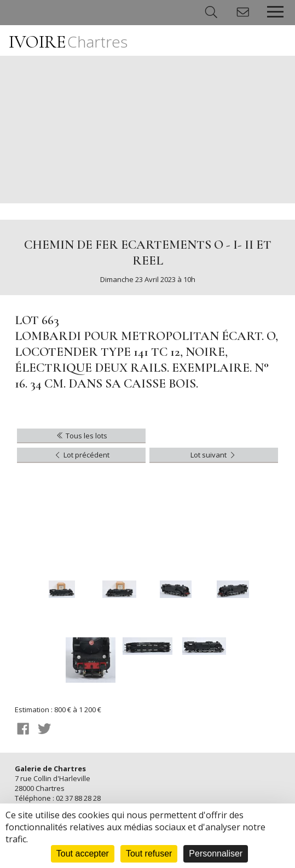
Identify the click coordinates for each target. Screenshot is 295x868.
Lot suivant (214, 455)
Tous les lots (81, 436)
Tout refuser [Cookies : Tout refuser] (149, 854)
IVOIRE (68, 42)
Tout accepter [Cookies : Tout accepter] (83, 854)
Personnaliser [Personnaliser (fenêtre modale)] (216, 854)
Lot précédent (81, 455)
